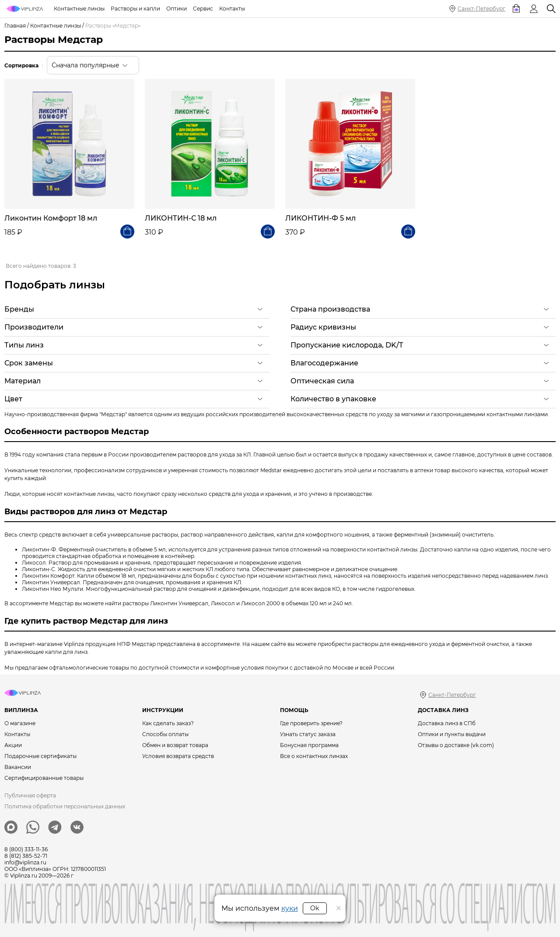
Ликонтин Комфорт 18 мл (51, 218)
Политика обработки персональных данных (65, 806)
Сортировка (21, 65)
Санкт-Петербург (481, 9)
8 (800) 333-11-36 (26, 849)
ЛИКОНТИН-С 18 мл (181, 218)
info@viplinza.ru (25, 862)
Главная (15, 26)
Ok (315, 908)
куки (290, 908)
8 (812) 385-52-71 (26, 856)
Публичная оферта (30, 795)
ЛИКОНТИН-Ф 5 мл (320, 218)
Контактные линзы (56, 26)
